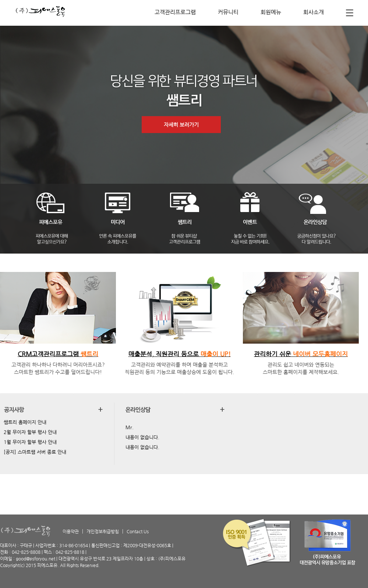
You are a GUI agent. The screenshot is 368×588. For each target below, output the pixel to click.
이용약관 (71, 531)
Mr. (130, 427)
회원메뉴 (271, 12)
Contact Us (138, 531)
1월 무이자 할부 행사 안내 (30, 442)
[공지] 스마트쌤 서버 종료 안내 (35, 452)
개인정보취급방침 (103, 531)
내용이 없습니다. (142, 437)
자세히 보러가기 (181, 125)
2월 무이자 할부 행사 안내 (30, 432)
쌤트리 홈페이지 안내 (25, 422)
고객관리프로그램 (175, 12)
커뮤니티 (228, 12)
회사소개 (314, 12)
